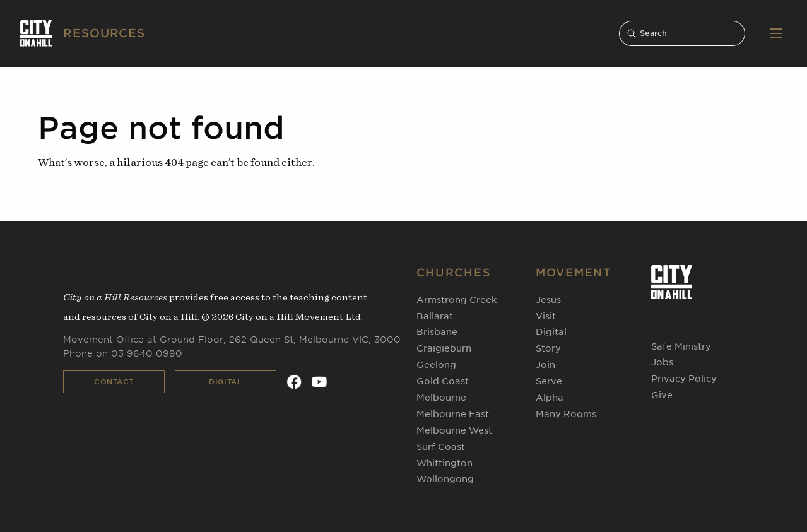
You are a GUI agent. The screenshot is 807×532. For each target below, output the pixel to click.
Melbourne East (453, 414)
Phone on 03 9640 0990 (123, 353)
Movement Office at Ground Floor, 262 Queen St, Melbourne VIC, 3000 (232, 340)
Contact (114, 382)
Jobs (662, 362)
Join (545, 365)
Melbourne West (454, 430)
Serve (549, 381)
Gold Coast (443, 381)
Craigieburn (444, 348)
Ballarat (435, 316)
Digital (225, 382)
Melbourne (441, 398)
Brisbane (437, 332)
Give (662, 395)
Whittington (445, 463)
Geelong (436, 365)
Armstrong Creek (457, 300)
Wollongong (445, 479)
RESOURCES (104, 33)
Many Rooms (566, 414)
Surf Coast (441, 447)
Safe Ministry (681, 346)
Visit (546, 316)
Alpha (550, 398)
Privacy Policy (684, 379)
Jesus (548, 300)
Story (548, 348)
